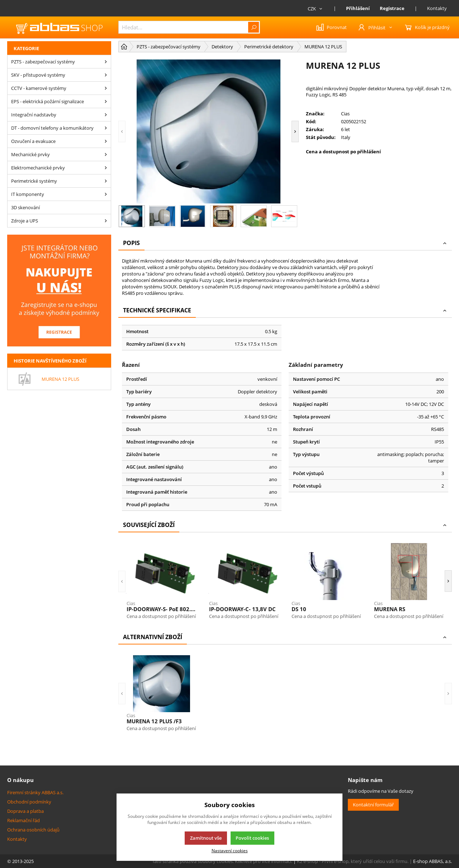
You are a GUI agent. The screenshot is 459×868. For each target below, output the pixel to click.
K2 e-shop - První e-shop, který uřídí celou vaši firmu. (353, 861)
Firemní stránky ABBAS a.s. (35, 792)
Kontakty (437, 8)
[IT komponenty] (106, 194)
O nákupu (20, 780)
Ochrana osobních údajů (33, 830)
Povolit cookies (252, 838)
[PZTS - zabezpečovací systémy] (106, 62)
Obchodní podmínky (29, 802)
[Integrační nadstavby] (106, 115)
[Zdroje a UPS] (106, 221)
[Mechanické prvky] (106, 154)
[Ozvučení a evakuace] (106, 141)
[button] (122, 131)
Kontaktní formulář (373, 805)
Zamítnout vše (206, 838)
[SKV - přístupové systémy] (106, 75)
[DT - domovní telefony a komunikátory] (106, 128)
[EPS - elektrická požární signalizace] (106, 101)
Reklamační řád (23, 820)
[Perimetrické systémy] (106, 181)
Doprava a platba (25, 811)
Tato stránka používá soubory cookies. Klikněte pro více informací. (222, 861)
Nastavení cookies (230, 850)
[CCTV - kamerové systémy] (106, 88)
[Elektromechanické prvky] (106, 168)
